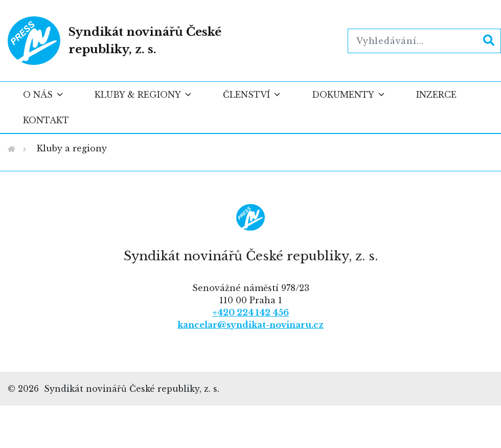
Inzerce (436, 95)
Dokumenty (349, 95)
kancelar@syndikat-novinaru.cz (250, 325)
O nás (43, 95)
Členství (252, 95)
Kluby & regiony (143, 95)
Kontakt (46, 120)
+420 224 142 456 (250, 312)
